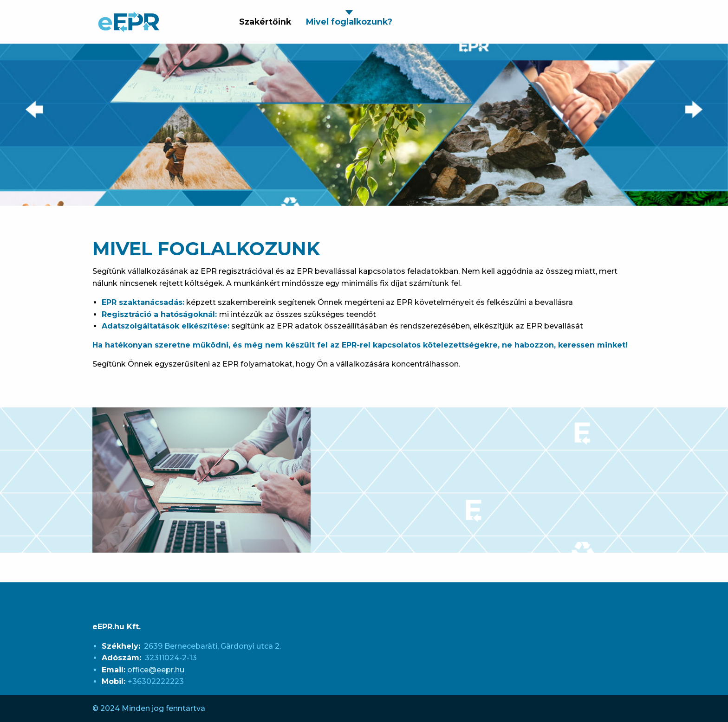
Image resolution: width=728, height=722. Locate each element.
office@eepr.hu (156, 670)
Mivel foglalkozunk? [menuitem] (349, 22)
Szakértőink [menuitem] (265, 22)
